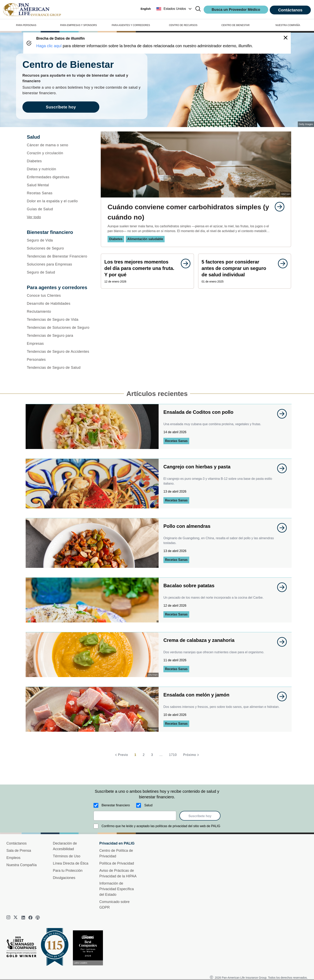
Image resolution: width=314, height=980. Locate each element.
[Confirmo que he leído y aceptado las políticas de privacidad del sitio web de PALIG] (96, 826)
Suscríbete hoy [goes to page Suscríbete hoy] (61, 107)
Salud (148, 805)
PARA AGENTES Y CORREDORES (131, 25)
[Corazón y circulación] (59, 153)
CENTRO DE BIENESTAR (235, 25)
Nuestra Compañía (22, 865)
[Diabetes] (59, 161)
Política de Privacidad (117, 863)
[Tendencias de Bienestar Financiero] (59, 256)
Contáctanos (290, 10)
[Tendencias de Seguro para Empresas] (59, 340)
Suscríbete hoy (200, 816)
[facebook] (30, 918)
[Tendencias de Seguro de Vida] (59, 320)
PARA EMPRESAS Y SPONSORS (78, 25)
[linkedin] (23, 918)
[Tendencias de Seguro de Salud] (59, 368)
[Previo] (121, 755)
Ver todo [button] (34, 217)
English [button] (146, 9)
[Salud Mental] (59, 185)
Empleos (13, 858)
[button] (174, 9)
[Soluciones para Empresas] (59, 264)
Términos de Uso (67, 856)
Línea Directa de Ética (71, 863)
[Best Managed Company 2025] (23, 948)
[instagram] (9, 918)
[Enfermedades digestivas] (59, 177)
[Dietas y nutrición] (59, 169)
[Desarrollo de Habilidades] (59, 304)
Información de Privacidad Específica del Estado (117, 889)
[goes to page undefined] (278, 207)
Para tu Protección (68, 871)
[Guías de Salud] (59, 209)
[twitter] (16, 918)
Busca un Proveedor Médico (236, 10)
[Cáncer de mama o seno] (59, 145)
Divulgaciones (64, 878)
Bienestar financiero (116, 805)
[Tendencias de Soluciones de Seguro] (59, 328)
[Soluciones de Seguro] (59, 248)
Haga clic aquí (49, 46)
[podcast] (38, 918)
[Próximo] (192, 755)
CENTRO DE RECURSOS (183, 25)
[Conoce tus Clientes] (59, 296)
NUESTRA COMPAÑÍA (288, 25)
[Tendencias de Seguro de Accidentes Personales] (59, 356)
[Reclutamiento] (59, 312)
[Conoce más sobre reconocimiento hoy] (90, 948)
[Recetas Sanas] (59, 193)
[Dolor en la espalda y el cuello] (59, 201)
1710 (173, 755)
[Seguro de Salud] (59, 272)
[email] (135, 816)
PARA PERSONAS (26, 25)
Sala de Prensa (19, 851)
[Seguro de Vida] (59, 240)
